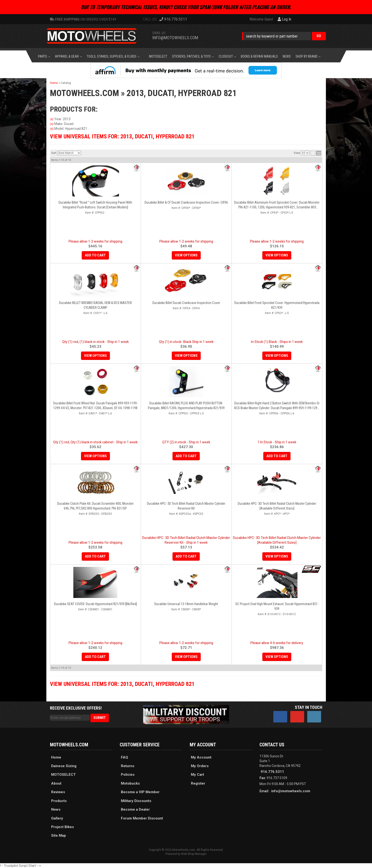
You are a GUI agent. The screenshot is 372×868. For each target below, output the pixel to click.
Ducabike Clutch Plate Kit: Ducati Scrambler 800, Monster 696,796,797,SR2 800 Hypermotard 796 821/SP (95, 506)
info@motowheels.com (175, 38)
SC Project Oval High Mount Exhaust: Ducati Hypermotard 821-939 (277, 606)
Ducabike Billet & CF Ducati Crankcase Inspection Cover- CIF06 (186, 202)
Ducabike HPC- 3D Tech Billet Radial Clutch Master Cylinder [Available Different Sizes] (277, 506)
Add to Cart (95, 255)
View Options (186, 255)
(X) (52, 119)
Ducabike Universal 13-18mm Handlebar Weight (186, 604)
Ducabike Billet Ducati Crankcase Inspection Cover (186, 303)
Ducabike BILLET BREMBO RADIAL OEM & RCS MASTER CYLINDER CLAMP (95, 305)
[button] (284, 36)
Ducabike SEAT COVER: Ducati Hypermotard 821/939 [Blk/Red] (95, 604)
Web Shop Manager (194, 854)
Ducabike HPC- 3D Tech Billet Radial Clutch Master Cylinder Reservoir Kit (186, 506)
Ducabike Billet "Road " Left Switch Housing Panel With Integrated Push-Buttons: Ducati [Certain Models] (95, 205)
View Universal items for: (122, 136)
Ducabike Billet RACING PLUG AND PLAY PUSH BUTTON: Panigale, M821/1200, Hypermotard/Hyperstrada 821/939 (186, 406)
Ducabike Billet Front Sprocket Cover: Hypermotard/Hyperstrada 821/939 (277, 305)
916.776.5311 (272, 772)
